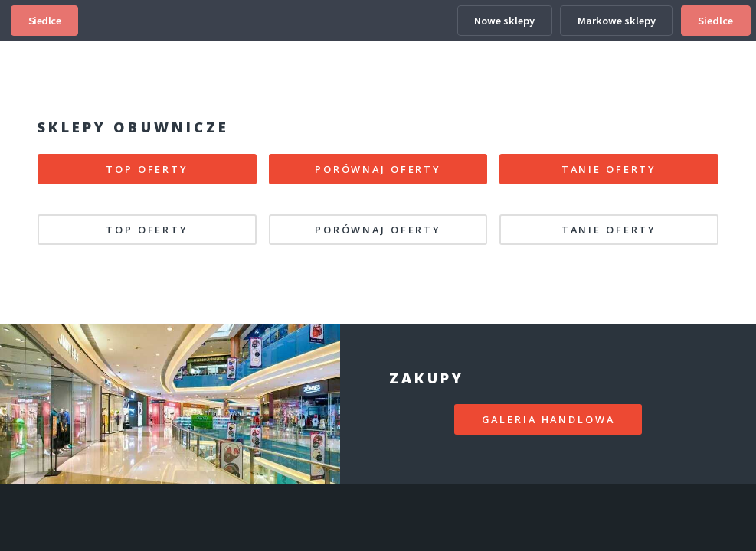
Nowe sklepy (504, 21)
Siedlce (45, 21)
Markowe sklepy (617, 21)
